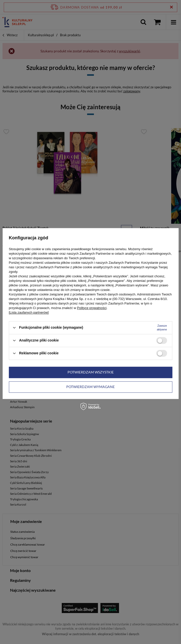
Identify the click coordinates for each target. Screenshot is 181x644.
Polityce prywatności (92, 308)
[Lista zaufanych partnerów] (29, 312)
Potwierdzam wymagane (90, 387)
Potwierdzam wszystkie (91, 372)
